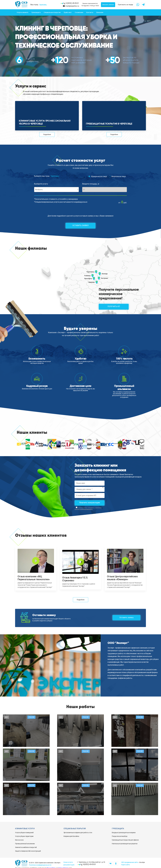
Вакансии (100, 12)
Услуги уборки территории (24, 836)
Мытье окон (19, 840)
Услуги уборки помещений (24, 833)
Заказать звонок (108, 5)
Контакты (90, 12)
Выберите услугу (41, 184)
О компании (79, 12)
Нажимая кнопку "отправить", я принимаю (88, 508)
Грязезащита (36, 12)
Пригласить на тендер (125, 5)
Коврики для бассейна (71, 836)
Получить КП (114, 306)
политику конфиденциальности (84, 509)
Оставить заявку (81, 225)
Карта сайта (126, 865)
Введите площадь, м (91, 184)
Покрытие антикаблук (120, 836)
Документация (69, 865)
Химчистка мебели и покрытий (26, 847)
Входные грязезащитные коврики (124, 833)
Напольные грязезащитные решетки (125, 844)
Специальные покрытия (52, 12)
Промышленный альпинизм (25, 844)
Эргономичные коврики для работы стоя (78, 833)
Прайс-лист (68, 12)
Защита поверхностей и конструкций (28, 851)
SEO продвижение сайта (130, 862)
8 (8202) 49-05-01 (72, 3)
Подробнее (47, 134)
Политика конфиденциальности (40, 865)
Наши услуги (68, 862)
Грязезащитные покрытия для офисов (125, 840)
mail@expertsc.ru (72, 6)
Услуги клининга (22, 12)
